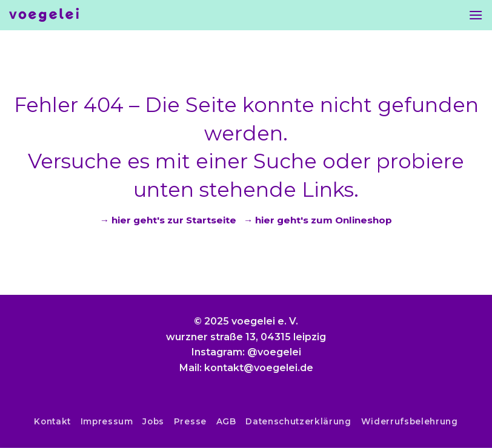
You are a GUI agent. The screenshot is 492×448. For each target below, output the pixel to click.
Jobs (153, 421)
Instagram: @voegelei (246, 352)
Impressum (107, 421)
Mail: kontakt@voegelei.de (246, 368)
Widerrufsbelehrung (410, 421)
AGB (226, 421)
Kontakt (52, 421)
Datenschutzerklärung (298, 421)
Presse (190, 421)
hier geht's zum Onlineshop (324, 220)
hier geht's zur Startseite (174, 220)
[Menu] (476, 15)
